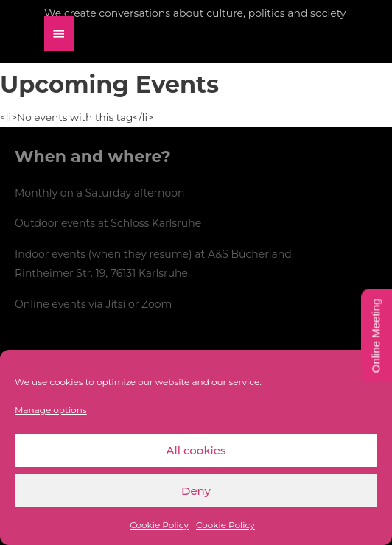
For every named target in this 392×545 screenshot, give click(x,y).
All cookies (196, 450)
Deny (196, 491)
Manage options (51, 410)
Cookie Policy (159, 525)
